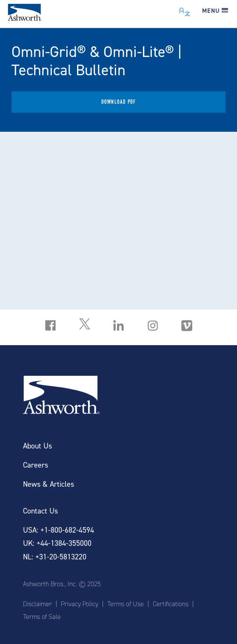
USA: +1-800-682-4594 (59, 530)
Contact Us (40, 511)
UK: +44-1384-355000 (57, 543)
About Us (37, 446)
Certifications (171, 604)
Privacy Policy (80, 604)
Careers (36, 465)
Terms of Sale (42, 617)
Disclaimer (37, 604)
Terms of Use (126, 604)
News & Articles (49, 484)
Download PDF (118, 102)
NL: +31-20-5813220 (55, 557)
